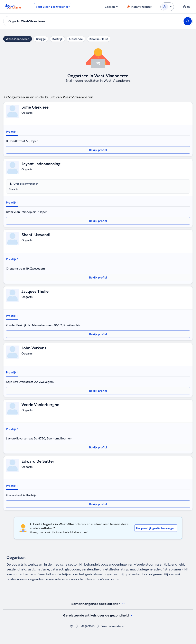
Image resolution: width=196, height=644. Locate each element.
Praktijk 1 (12, 132)
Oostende (76, 39)
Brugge (41, 39)
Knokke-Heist (99, 39)
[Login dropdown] (167, 7)
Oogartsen (88, 626)
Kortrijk (58, 39)
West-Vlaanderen (18, 39)
